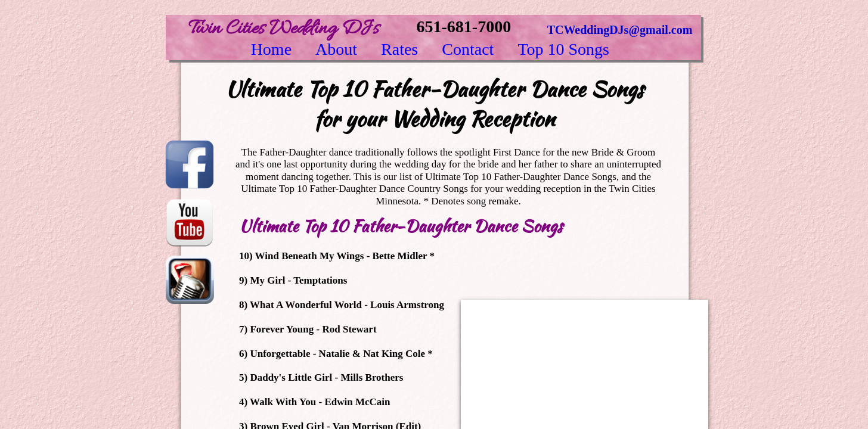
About (336, 49)
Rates (399, 49)
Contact (468, 49)
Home (271, 49)
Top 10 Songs (563, 49)
